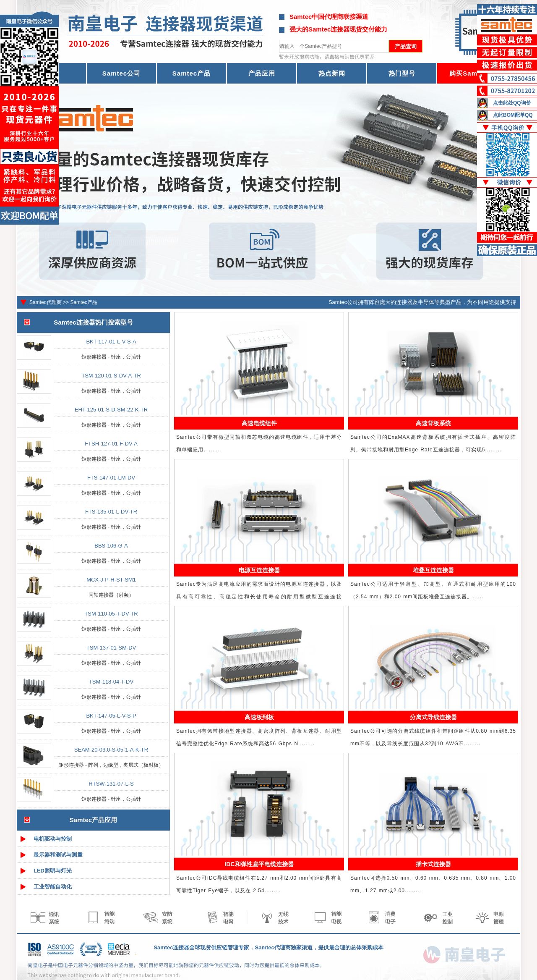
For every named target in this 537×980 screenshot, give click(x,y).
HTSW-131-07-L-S (111, 784)
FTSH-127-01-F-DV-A (111, 444)
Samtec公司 (121, 73)
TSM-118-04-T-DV (111, 682)
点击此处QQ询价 (512, 103)
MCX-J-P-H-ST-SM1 (111, 580)
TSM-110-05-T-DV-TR (111, 614)
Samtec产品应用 (93, 820)
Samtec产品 (192, 73)
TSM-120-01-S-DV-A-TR (111, 376)
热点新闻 (332, 73)
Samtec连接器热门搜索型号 (93, 322)
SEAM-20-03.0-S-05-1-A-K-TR (111, 750)
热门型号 (402, 73)
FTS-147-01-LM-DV (111, 478)
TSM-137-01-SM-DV (111, 648)
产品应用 (262, 73)
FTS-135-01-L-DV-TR (111, 512)
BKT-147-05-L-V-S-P (111, 716)
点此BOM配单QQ (513, 115)
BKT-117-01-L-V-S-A (111, 342)
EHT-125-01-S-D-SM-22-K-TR (111, 410)
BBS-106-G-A (111, 546)
